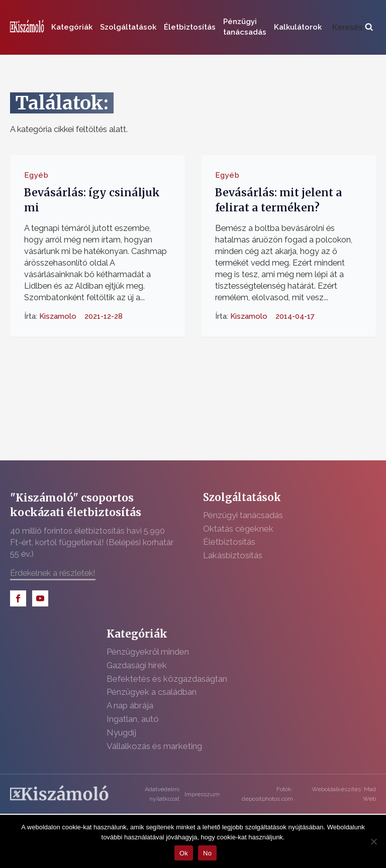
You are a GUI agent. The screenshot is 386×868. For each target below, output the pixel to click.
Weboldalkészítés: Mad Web (344, 794)
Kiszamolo (58, 316)
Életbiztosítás (190, 27)
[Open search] (353, 27)
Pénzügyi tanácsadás (245, 27)
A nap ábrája (130, 705)
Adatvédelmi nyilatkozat (162, 794)
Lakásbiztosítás (233, 555)
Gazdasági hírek (137, 665)
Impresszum (202, 794)
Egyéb (36, 175)
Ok (184, 853)
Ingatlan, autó (133, 719)
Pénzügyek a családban (152, 692)
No (207, 853)
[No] (373, 841)
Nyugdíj (121, 732)
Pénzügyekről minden (148, 652)
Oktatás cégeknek (238, 529)
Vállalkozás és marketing (154, 746)
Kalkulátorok (298, 27)
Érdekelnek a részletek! (53, 573)
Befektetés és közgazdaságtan (167, 679)
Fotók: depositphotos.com (267, 794)
